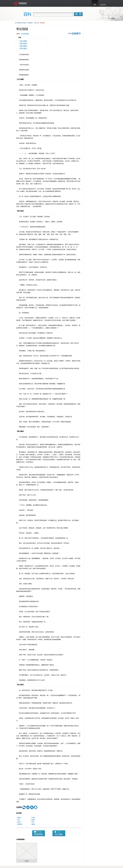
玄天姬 (33, 817)
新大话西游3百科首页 (21, 23)
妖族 (22, 34)
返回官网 (103, 5)
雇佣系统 (20, 824)
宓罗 (19, 820)
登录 (95, 5)
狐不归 (19, 822)
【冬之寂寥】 (23, 41)
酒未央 (19, 817)
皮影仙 (33, 820)
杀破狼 (33, 824)
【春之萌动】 (23, 43)
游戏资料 (30, 23)
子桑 (33, 822)
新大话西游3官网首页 (20, 3)
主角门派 (36, 23)
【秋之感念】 (23, 48)
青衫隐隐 (26, 34)
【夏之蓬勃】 (23, 46)
